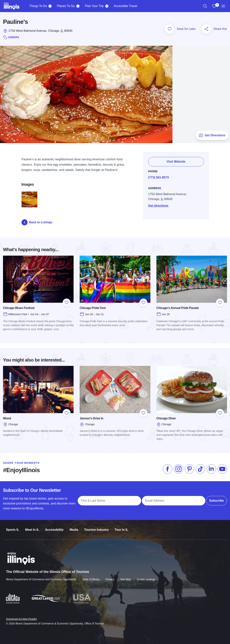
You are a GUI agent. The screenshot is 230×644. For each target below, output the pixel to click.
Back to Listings (37, 222)
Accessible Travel (125, 6)
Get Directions (212, 135)
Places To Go (66, 6)
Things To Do (38, 6)
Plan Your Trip (94, 6)
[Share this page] (206, 29)
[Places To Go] (78, 6)
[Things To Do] (50, 6)
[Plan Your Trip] (107, 6)
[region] (205, 6)
